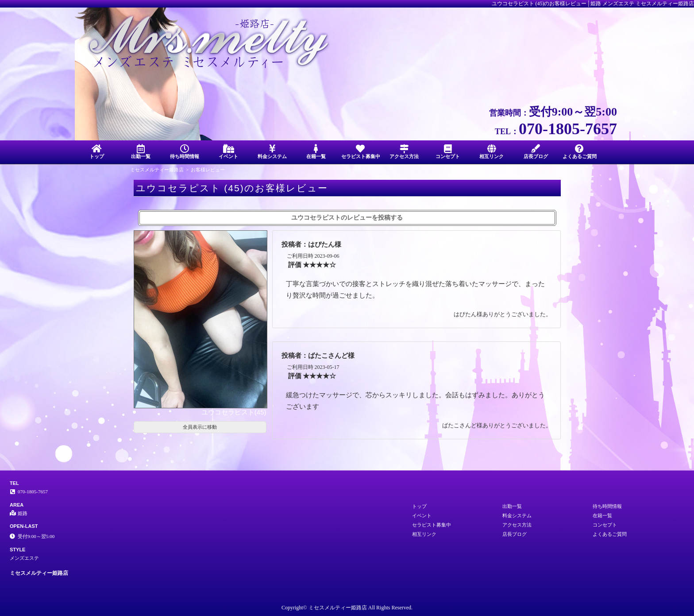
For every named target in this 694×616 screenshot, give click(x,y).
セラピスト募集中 (361, 152)
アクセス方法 (404, 152)
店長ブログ (536, 152)
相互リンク (492, 152)
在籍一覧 (316, 152)
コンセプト (448, 152)
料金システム (272, 152)
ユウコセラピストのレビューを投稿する (347, 218)
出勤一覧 (141, 152)
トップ (97, 152)
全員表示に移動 (200, 427)
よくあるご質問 (580, 152)
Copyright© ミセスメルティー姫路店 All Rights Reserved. (347, 608)
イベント (228, 152)
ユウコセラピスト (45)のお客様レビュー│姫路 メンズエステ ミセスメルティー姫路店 (593, 4)
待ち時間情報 (184, 152)
